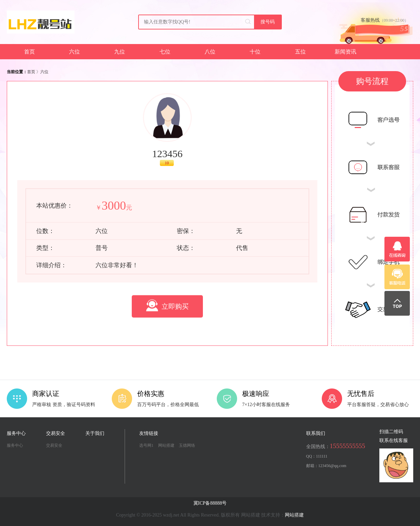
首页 (29, 52)
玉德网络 (187, 445)
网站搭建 (166, 445)
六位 (75, 52)
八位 (210, 52)
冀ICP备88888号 (210, 503)
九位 (120, 52)
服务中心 (15, 445)
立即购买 (167, 325)
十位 (255, 52)
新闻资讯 (345, 52)
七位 (165, 52)
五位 (300, 52)
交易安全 (54, 445)
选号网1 (146, 445)
